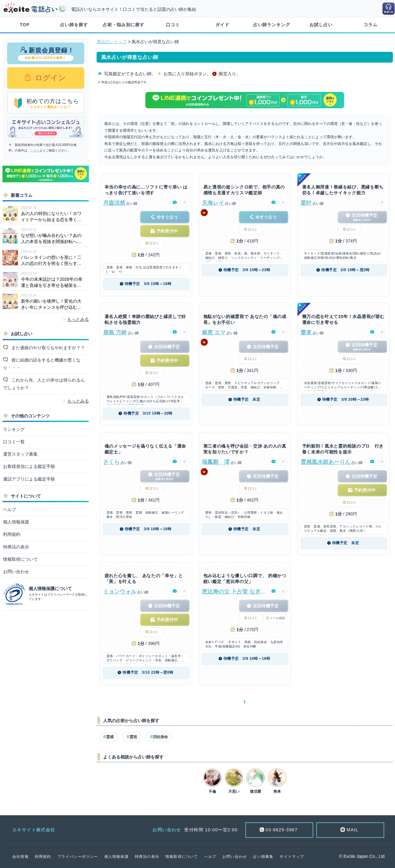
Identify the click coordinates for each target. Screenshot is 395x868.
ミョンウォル (120, 592)
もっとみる (78, 319)
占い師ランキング (272, 25)
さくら (111, 462)
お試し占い (321, 25)
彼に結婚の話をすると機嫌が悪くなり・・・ (42, 364)
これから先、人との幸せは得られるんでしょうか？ (44, 384)
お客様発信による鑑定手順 (29, 466)
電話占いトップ (112, 42)
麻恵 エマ (214, 333)
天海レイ (213, 203)
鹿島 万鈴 (115, 333)
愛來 (306, 333)
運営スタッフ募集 (20, 454)
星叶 (306, 203)
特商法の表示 (16, 547)
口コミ (173, 25)
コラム (370, 25)
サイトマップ (292, 857)
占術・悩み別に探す (124, 25)
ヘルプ (10, 510)
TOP (25, 25)
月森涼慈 (114, 203)
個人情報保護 (16, 522)
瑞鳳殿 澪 (216, 462)
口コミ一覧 (14, 442)
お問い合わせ (16, 572)
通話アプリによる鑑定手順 (29, 479)
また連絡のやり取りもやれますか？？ (48, 348)
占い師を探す (74, 25)
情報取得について (20, 559)
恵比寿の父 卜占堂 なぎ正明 (237, 592)
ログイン (50, 78)
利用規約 (12, 534)
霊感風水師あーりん (326, 462)
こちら (35, 150)
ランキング (14, 429)
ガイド (222, 25)
